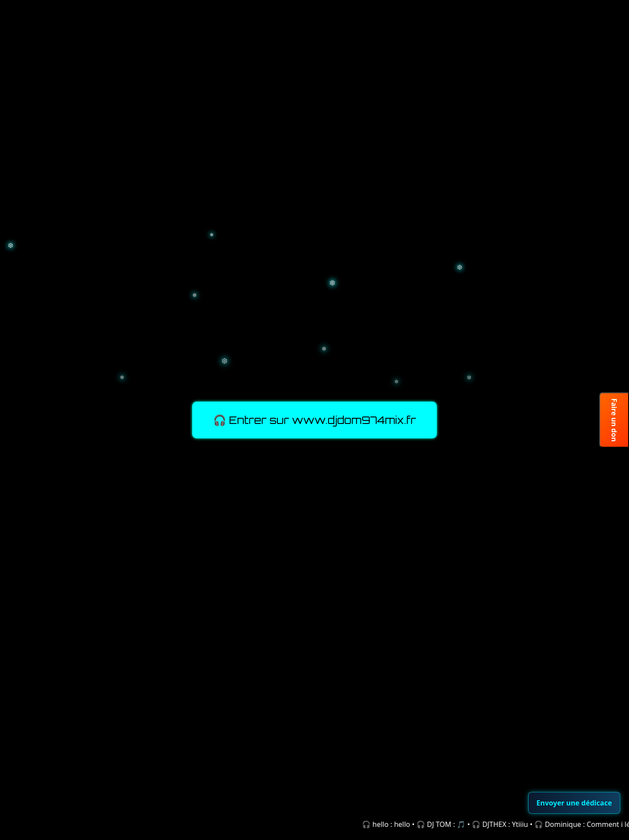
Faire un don (614, 420)
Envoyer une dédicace (574, 803)
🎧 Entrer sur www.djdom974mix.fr (315, 420)
